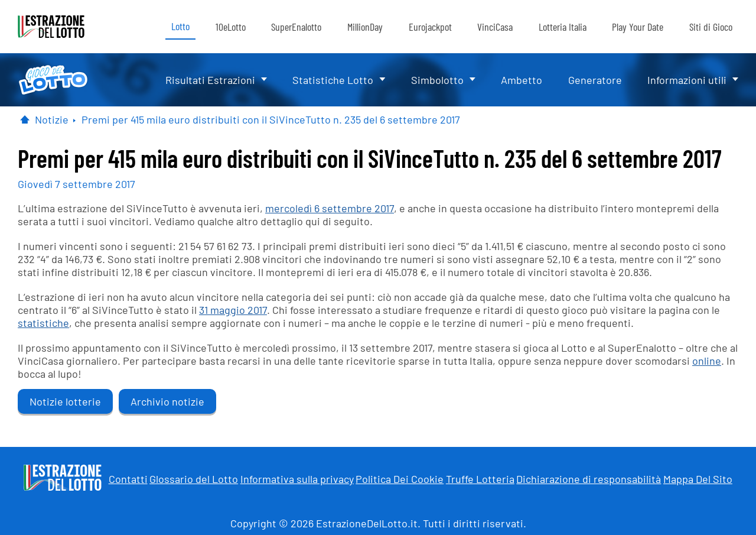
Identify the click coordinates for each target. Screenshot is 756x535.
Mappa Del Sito (698, 479)
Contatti (128, 479)
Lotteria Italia (563, 27)
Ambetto (522, 80)
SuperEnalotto (296, 27)
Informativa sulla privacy (297, 479)
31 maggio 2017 (233, 310)
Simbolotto (437, 80)
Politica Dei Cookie (400, 479)
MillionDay (365, 27)
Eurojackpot (430, 27)
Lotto (180, 26)
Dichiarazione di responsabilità (589, 479)
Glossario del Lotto (194, 479)
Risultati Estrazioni (210, 80)
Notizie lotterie (65, 401)
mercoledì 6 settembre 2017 (330, 208)
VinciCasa (495, 27)
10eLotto (231, 27)
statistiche (43, 323)
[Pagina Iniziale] (25, 119)
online (707, 361)
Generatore (595, 80)
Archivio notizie (167, 401)
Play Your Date (638, 27)
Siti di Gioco (711, 27)
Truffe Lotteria (480, 479)
